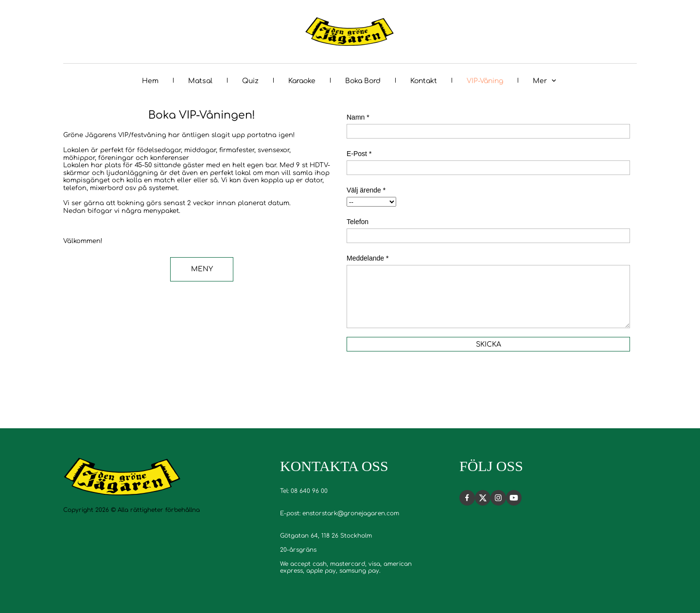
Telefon (358, 222)
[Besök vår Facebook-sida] (467, 498)
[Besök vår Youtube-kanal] (514, 498)
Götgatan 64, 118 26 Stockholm (326, 536)
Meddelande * (367, 258)
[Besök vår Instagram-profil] (498, 498)
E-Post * (359, 154)
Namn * (358, 117)
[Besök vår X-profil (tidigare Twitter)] (483, 498)
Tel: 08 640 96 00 (304, 491)
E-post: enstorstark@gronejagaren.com (340, 513)
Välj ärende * (366, 190)
